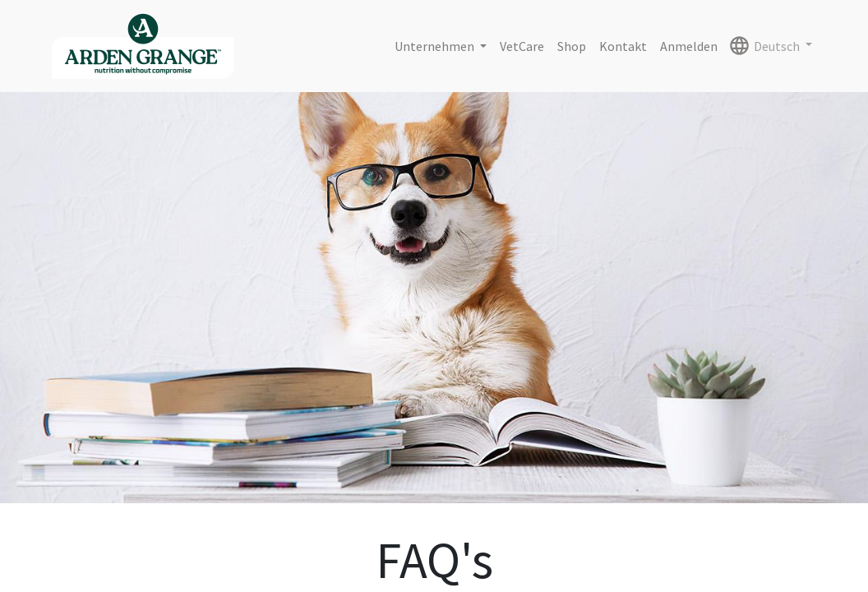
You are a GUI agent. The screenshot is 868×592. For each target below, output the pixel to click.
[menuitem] (522, 46)
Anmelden (689, 46)
